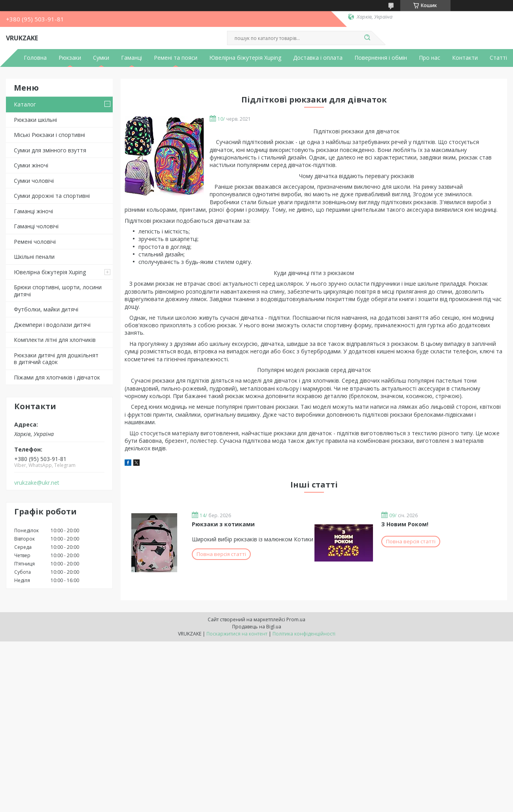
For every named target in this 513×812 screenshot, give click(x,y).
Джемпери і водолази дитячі (52, 325)
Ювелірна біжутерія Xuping (245, 58)
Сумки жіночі (31, 165)
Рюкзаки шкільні (35, 120)
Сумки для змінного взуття (50, 150)
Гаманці (132, 58)
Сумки (101, 58)
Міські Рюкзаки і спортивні (49, 135)
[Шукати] (367, 38)
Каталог (25, 104)
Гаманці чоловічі (36, 226)
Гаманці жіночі (33, 211)
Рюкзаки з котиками (223, 524)
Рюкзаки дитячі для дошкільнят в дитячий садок (56, 359)
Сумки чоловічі (34, 181)
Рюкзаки (70, 58)
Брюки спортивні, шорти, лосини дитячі (58, 291)
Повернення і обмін (381, 58)
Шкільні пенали (34, 257)
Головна (35, 58)
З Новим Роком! (405, 524)
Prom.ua (296, 619)
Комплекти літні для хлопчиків (55, 340)
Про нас (430, 58)
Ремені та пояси (176, 58)
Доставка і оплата (318, 58)
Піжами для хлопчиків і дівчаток (57, 377)
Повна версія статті (221, 554)
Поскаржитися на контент (237, 634)
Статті (498, 58)
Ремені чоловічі (35, 242)
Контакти (465, 58)
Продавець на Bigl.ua (257, 627)
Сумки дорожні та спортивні (52, 196)
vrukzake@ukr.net (37, 483)
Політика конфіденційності (304, 634)
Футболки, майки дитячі (46, 309)
